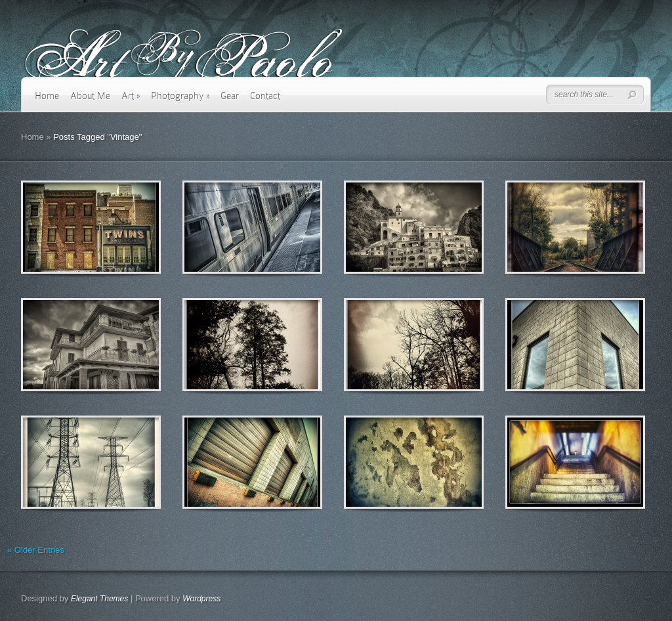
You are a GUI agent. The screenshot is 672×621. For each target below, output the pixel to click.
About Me (90, 96)
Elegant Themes (99, 599)
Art (131, 96)
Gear (230, 96)
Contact (265, 96)
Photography (180, 96)
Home (47, 96)
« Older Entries (36, 550)
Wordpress (201, 599)
